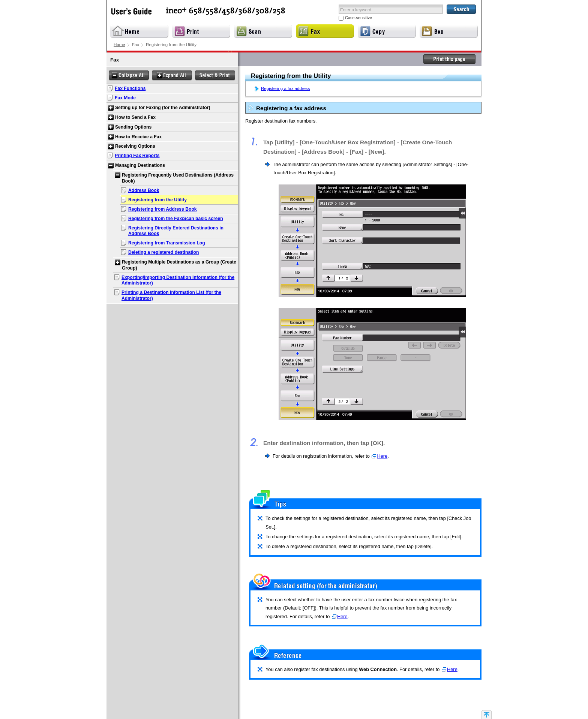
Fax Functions (130, 88)
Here (382, 456)
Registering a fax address (286, 88)
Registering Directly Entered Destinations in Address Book (176, 231)
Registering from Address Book (163, 209)
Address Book (144, 190)
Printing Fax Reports (137, 156)
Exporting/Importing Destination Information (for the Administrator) (178, 280)
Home (119, 45)
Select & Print (215, 76)
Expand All (172, 76)
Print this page (450, 59)
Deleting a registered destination (163, 252)
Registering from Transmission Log (167, 243)
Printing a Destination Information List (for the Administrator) (171, 295)
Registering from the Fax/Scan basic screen (176, 219)
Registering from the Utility (157, 200)
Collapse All (129, 76)
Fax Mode (125, 98)
